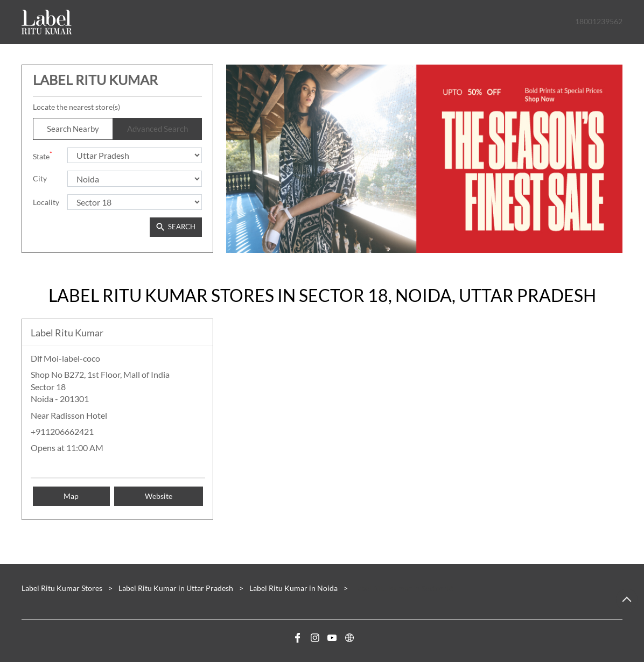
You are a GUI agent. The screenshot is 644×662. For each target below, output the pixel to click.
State (43, 155)
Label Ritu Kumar (67, 333)
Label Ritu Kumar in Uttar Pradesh (176, 588)
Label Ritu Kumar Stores (63, 588)
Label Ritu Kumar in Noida (293, 588)
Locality (46, 202)
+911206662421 (62, 431)
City (40, 178)
